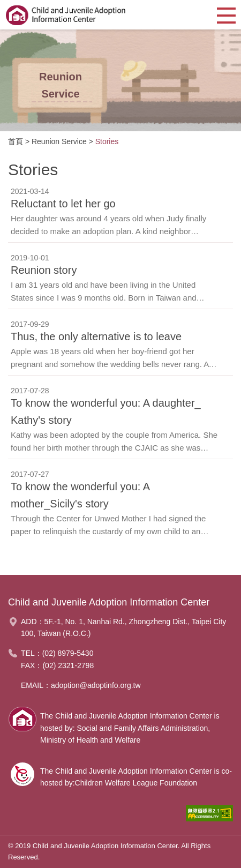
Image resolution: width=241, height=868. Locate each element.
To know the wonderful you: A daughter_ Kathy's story (106, 411)
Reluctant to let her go (63, 204)
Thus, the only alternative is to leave (96, 336)
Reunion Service (59, 141)
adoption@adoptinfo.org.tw (96, 685)
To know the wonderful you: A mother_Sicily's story (80, 495)
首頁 (16, 141)
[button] (226, 15)
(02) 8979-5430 (68, 653)
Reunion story (44, 270)
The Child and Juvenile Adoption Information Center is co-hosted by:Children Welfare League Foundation (136, 777)
